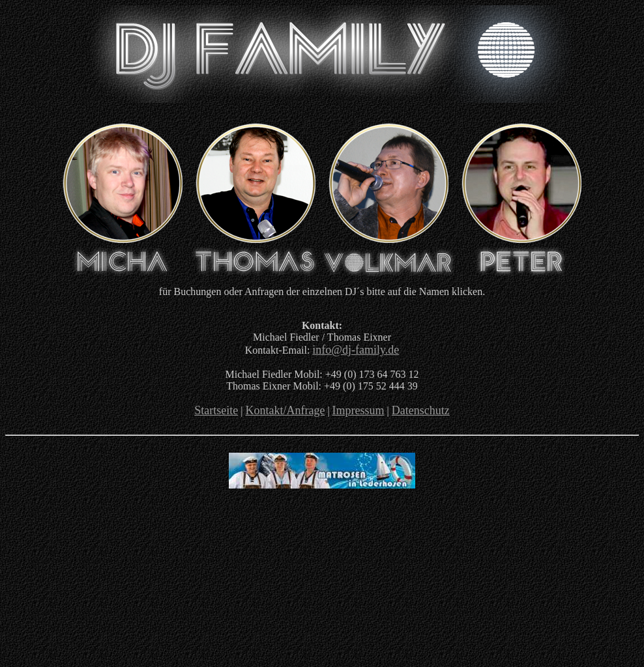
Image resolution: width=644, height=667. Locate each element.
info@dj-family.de (356, 350)
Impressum (359, 410)
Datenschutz (421, 410)
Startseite (216, 410)
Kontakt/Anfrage (285, 410)
